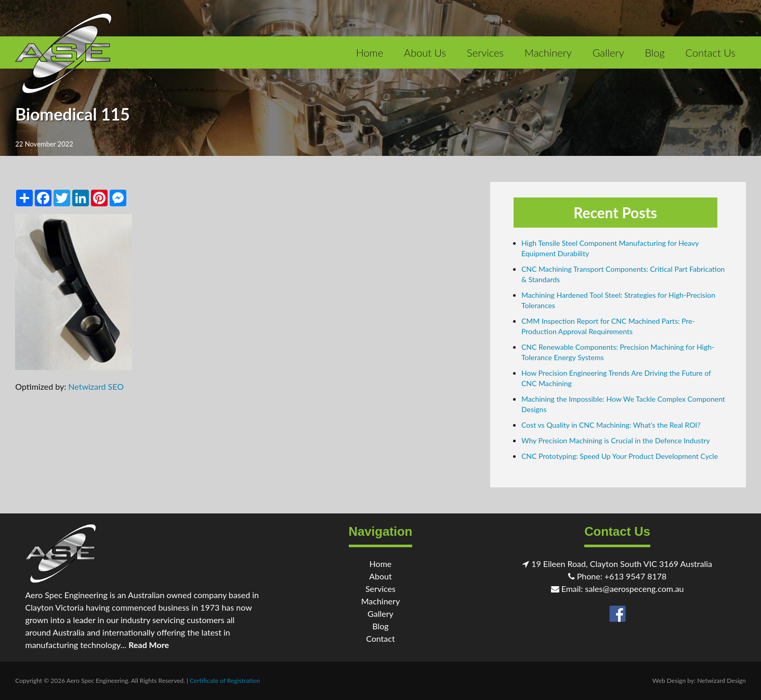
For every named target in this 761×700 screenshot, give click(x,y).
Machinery (548, 52)
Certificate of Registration (225, 681)
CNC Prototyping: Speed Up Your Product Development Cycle (620, 456)
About (381, 576)
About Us (425, 52)
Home (370, 52)
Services (485, 52)
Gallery (608, 52)
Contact (380, 638)
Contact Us (711, 52)
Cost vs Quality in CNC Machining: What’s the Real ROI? (611, 425)
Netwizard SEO (96, 386)
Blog (654, 52)
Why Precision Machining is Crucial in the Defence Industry (616, 440)
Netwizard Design (721, 681)
